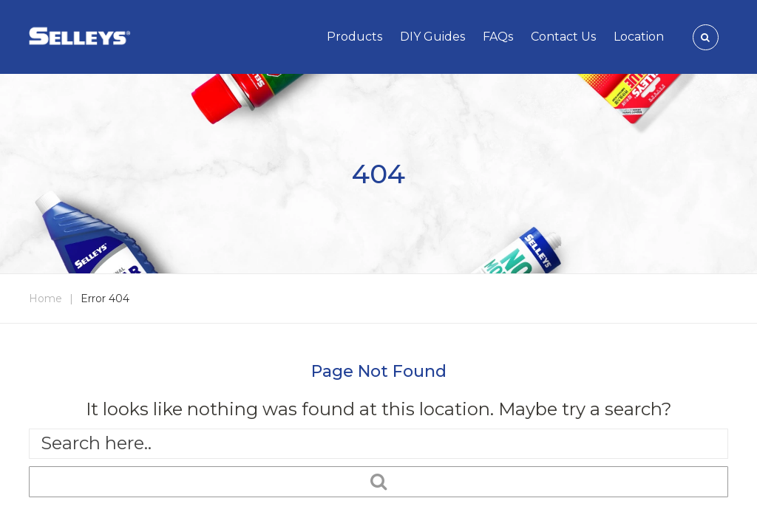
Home (45, 299)
